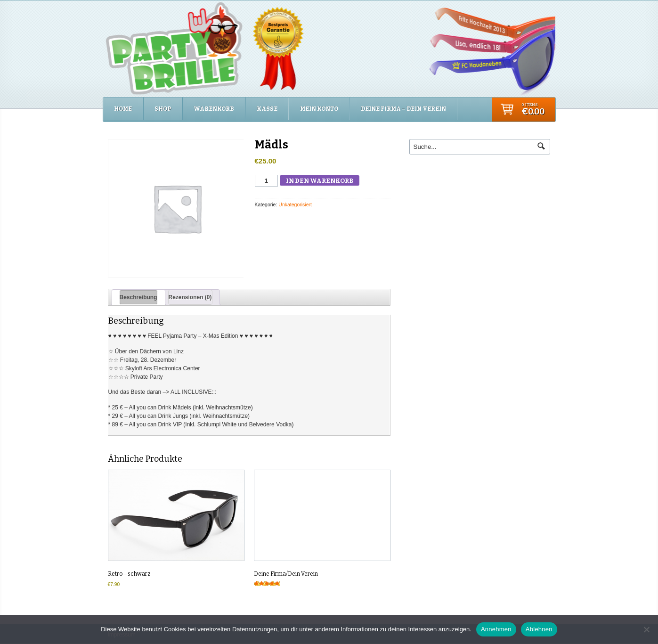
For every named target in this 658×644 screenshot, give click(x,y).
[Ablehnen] (646, 629)
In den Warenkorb (320, 181)
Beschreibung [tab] (138, 297)
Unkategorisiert (295, 204)
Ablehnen (539, 629)
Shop (163, 109)
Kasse (267, 109)
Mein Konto (319, 109)
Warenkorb (214, 109)
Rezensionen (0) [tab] (190, 297)
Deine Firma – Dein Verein (403, 109)
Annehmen (496, 629)
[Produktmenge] (267, 181)
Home (123, 109)
